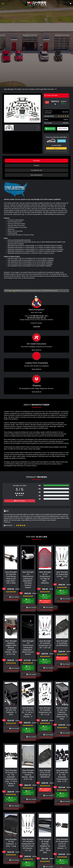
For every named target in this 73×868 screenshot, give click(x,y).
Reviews (36, 165)
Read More (37, 369)
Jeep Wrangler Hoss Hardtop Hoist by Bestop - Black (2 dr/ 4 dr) (28, 775)
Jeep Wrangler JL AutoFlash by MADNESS (62, 643)
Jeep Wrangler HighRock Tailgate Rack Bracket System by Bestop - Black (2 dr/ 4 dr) (11, 648)
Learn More (62, 141)
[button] (38, 109)
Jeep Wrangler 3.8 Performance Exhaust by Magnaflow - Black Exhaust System (28, 648)
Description (36, 161)
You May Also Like (36, 170)
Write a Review (20, 501)
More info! (65, 112)
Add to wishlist (63, 129)
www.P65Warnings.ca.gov (50, 291)
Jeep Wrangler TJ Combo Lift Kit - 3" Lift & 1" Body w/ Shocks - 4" (28, 712)
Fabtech (66, 120)
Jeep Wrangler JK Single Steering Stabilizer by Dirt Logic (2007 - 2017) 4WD (45, 846)
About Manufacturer (36, 175)
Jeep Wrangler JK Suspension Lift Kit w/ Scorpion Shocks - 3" (62, 844)
